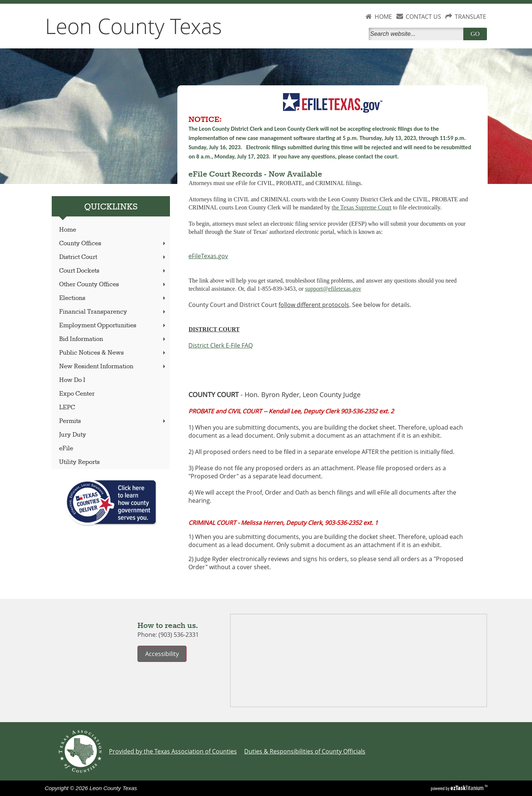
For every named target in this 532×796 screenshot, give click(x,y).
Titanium (468, 788)
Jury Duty (73, 435)
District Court (113, 257)
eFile (66, 449)
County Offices (113, 244)
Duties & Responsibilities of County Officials (305, 751)
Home (68, 230)
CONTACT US (423, 17)
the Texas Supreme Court (362, 207)
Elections (113, 298)
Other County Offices (113, 285)
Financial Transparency (113, 312)
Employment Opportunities (113, 326)
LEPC (67, 408)
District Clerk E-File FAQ (221, 345)
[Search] (417, 34)
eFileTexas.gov (208, 256)
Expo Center (77, 394)
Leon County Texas (134, 26)
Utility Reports (79, 462)
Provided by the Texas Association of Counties (173, 751)
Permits (113, 421)
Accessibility (162, 654)
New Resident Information (113, 367)
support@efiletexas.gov (333, 289)
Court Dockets (113, 271)
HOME (383, 17)
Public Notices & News (113, 353)
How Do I (72, 380)
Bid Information (113, 339)
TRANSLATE (470, 17)
